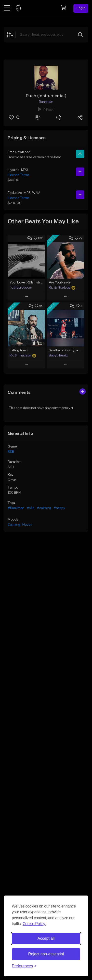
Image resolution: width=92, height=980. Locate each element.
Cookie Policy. (34, 924)
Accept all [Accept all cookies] (46, 938)
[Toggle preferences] (24, 966)
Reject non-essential (46, 954)
